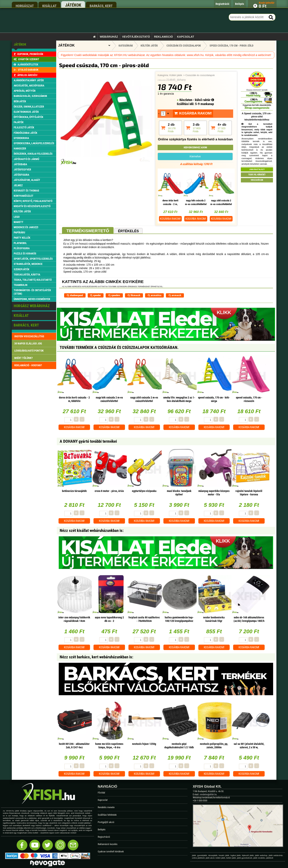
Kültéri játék (176, 75)
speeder (96, 295)
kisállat (49, 6)
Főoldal (101, 793)
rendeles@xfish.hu (208, 794)
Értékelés (128, 231)
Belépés (102, 829)
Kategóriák (126, 46)
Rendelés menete (106, 807)
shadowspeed (75, 295)
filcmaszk (134, 295)
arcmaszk (175, 295)
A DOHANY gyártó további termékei (88, 441)
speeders (114, 295)
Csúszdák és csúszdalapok (200, 75)
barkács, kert (101, 6)
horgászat (25, 6)
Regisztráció (104, 837)
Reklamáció (164, 37)
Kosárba (170, 219)
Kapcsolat (186, 37)
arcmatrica (155, 295)
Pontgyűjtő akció (106, 822)
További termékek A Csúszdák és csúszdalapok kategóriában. (119, 348)
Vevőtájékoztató (136, 37)
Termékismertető (88, 231)
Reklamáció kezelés (108, 844)
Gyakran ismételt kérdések (111, 851)
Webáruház (109, 37)
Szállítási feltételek (107, 815)
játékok (73, 5)
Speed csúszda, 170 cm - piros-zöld (232, 46)
